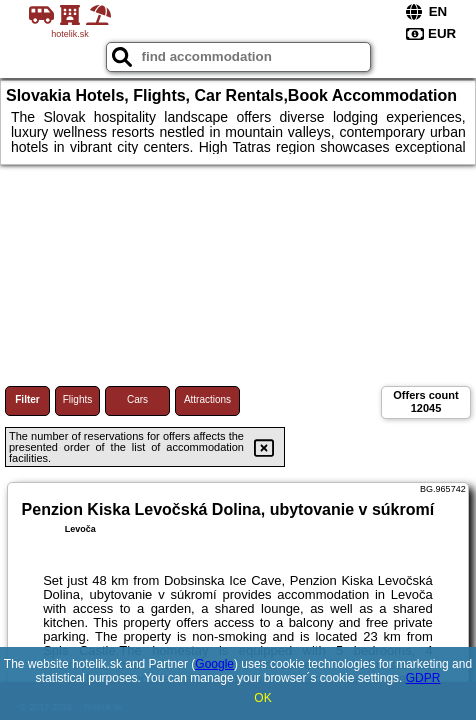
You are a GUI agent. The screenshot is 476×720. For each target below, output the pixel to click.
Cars (137, 399)
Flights (77, 399)
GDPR (423, 678)
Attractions (207, 399)
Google (214, 664)
